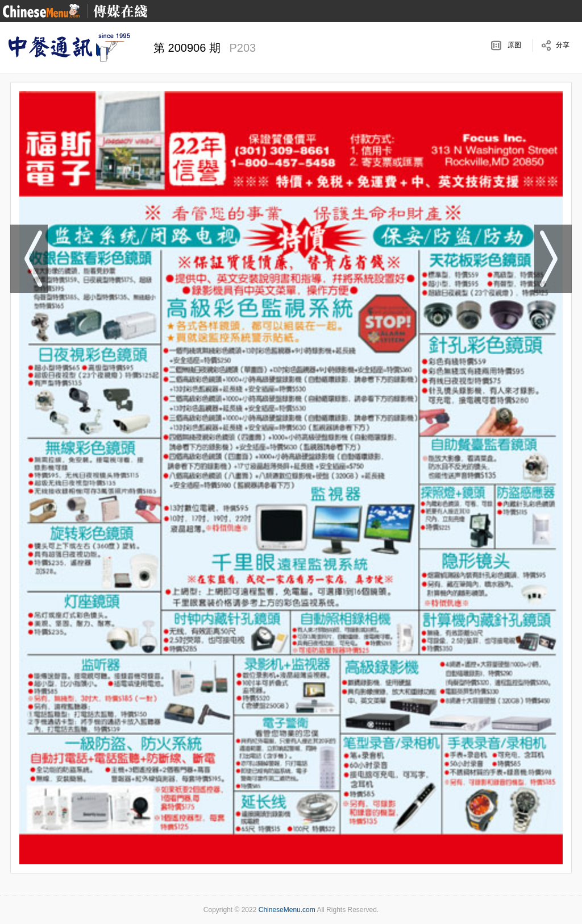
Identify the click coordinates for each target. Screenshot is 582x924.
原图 (514, 45)
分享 (563, 45)
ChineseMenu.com (287, 910)
